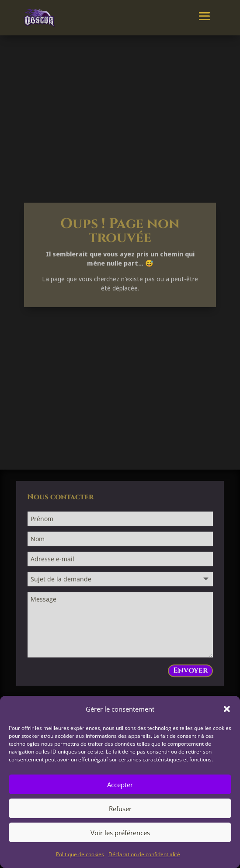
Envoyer (190, 673)
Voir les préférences (120, 833)
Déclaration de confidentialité (144, 854)
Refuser (120, 809)
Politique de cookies (80, 854)
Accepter (120, 785)
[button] (227, 709)
